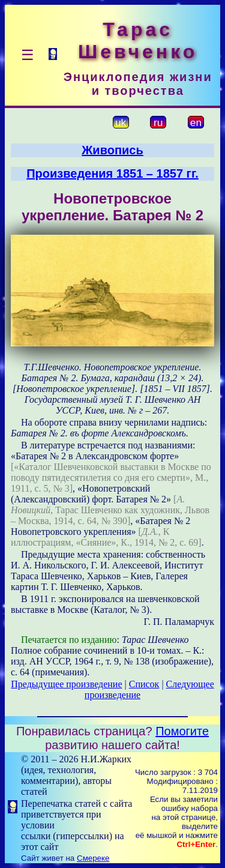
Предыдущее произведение (66, 684)
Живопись (112, 150)
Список (144, 684)
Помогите (182, 731)
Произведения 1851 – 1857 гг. (112, 173)
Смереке (93, 858)
